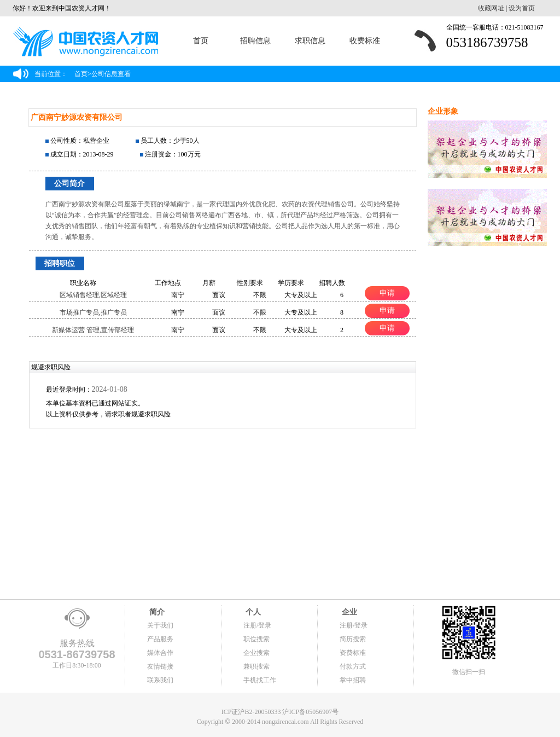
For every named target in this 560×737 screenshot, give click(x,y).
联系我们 (160, 680)
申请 (387, 293)
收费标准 (365, 41)
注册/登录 (257, 625)
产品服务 (160, 639)
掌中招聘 (353, 680)
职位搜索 (256, 639)
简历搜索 (353, 639)
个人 (252, 612)
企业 (348, 612)
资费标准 (353, 653)
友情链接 (160, 666)
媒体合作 (160, 653)
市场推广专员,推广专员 (93, 312)
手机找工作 (260, 680)
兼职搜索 (256, 666)
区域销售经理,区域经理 (93, 295)
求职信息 (310, 41)
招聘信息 (255, 41)
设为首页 (522, 8)
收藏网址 (491, 8)
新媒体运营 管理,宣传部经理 (93, 330)
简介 (156, 612)
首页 (201, 41)
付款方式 (353, 666)
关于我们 (160, 625)
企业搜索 (256, 653)
